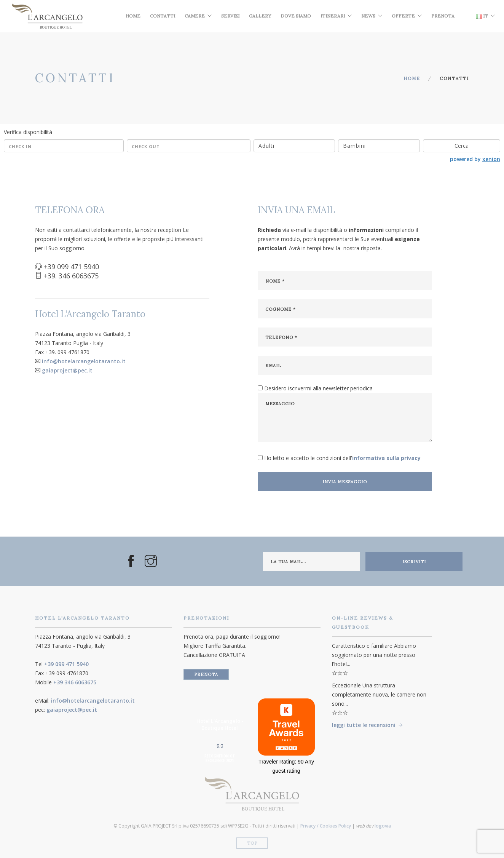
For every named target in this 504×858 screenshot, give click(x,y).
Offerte (403, 16)
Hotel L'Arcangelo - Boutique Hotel (220, 724)
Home (133, 16)
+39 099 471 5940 (66, 664)
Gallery (260, 16)
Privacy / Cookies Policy (326, 826)
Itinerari (333, 16)
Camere (195, 16)
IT (482, 16)
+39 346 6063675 (75, 682)
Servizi (230, 16)
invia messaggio (345, 482)
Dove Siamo (296, 16)
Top (252, 843)
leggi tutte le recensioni (364, 725)
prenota (206, 674)
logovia (383, 826)
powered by (475, 159)
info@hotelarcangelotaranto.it (84, 361)
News (368, 16)
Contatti (163, 16)
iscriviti (414, 562)
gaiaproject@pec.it (67, 370)
